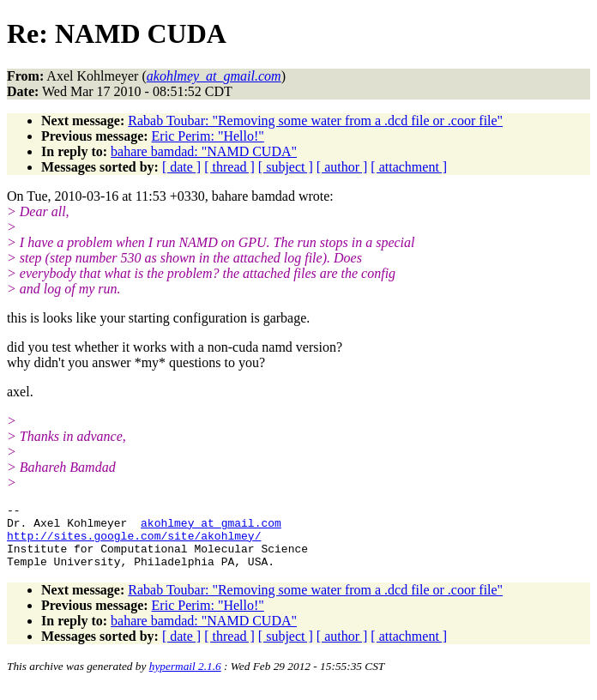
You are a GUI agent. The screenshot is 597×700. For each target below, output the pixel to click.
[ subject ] (286, 167)
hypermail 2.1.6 (185, 679)
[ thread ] (229, 167)
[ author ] (342, 167)
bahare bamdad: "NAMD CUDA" (204, 151)
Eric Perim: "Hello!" (208, 136)
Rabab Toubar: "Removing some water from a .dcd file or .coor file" (315, 121)
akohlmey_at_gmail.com (211, 528)
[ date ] (181, 167)
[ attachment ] (409, 167)
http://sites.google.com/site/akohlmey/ (134, 543)
